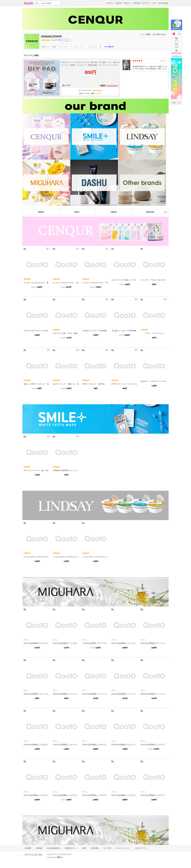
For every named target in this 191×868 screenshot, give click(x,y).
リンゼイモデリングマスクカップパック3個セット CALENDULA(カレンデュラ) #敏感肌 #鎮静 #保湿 (95, 557)
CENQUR (41, 212)
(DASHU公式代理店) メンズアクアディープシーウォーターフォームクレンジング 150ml (66, 795)
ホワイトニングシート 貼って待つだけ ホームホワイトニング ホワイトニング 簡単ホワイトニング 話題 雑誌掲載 (37, 470)
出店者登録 (95, 848)
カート (177, 41)
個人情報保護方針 (54, 848)
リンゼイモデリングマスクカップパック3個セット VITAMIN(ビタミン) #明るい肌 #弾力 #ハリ (37, 557)
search (101, 47)
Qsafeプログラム (141, 848)
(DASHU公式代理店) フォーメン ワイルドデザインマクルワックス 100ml (125, 694)
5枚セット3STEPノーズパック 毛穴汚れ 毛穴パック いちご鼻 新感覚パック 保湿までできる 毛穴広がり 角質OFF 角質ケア (37, 384)
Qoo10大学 (107, 848)
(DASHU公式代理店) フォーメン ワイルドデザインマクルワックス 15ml (66, 694)
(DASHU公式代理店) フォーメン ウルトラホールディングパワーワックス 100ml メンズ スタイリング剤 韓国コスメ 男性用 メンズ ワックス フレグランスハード (154, 694)
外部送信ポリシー (71, 848)
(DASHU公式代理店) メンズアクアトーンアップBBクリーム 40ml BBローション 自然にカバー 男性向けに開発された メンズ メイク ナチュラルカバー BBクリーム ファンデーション (37, 795)
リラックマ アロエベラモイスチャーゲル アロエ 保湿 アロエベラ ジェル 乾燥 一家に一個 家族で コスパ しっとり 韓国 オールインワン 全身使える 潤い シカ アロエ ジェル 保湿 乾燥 (154, 280)
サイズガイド (177, 56)
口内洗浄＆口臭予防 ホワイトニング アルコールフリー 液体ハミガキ (66, 470)
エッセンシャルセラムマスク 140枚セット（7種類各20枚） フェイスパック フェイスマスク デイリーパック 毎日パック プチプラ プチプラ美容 (95, 283)
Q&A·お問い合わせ (159, 34)
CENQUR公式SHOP (51, 36)
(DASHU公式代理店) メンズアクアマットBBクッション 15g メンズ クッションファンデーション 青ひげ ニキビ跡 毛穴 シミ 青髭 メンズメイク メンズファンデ (154, 745)
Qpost (138, 3)
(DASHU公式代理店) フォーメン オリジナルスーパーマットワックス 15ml (37, 694)
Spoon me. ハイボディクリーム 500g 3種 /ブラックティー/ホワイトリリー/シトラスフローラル (154, 381)
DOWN (179, 103)
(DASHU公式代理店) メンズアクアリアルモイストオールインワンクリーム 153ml (95, 795)
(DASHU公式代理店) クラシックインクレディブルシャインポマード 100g (154, 643)
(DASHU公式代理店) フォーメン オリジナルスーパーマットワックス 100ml (95, 694)
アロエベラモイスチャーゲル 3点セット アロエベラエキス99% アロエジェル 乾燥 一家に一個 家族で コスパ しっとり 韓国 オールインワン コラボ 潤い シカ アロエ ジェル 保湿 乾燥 (37, 331)
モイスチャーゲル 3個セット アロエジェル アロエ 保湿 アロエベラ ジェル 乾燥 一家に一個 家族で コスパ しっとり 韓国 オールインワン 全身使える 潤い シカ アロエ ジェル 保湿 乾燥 (125, 280)
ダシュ (26, 640)
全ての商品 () (109, 47)
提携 (84, 848)
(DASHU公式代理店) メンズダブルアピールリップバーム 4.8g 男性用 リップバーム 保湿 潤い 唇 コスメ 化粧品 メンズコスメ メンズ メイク (37, 745)
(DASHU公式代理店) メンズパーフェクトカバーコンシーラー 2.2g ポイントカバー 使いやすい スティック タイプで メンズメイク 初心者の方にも (66, 745)
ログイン (110, 3)
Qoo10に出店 (163, 3)
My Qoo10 (119, 3)
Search (61, 3)
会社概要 (28, 848)
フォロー (67, 40)
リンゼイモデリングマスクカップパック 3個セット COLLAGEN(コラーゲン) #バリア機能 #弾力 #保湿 (66, 557)
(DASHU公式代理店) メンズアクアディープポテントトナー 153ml (125, 795)
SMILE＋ (77, 212)
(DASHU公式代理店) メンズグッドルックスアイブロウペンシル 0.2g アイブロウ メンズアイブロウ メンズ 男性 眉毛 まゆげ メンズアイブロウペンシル (125, 745)
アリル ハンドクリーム (154, 333)
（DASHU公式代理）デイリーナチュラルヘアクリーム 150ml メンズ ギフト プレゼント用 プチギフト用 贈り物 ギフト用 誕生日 (95, 643)
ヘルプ (154, 3)
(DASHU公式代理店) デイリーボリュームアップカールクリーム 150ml (66, 643)
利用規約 (39, 848)
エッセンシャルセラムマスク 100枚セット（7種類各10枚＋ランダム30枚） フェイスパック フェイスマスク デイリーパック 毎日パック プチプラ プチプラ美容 (66, 283)
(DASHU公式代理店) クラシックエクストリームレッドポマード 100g (125, 643)
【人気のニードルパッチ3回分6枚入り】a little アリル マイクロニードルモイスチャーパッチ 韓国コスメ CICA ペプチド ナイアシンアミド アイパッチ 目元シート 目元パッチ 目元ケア (95, 331)
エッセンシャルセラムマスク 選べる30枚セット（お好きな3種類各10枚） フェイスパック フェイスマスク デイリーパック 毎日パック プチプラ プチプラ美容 (37, 283)
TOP (174, 103)
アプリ (147, 3)
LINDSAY (114, 212)
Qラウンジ (176, 29)
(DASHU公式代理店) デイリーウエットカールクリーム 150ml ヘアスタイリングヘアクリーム (37, 643)
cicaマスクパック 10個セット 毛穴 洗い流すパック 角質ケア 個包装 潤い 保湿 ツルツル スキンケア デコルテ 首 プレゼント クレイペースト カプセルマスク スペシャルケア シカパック (66, 384)
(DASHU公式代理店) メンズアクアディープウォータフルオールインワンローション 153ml (154, 795)
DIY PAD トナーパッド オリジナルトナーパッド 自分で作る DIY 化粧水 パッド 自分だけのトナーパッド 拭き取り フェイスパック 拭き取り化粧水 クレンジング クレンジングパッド (90, 65)
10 (48, 249)
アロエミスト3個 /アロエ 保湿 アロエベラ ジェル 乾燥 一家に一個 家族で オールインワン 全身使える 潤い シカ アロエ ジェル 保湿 (66, 333)
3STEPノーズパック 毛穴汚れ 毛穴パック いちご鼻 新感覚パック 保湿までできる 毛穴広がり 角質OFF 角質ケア (95, 384)
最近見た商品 (177, 53)
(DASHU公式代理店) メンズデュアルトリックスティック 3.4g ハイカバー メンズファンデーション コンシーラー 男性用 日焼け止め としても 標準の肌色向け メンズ (95, 745)
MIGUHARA (150, 212)
